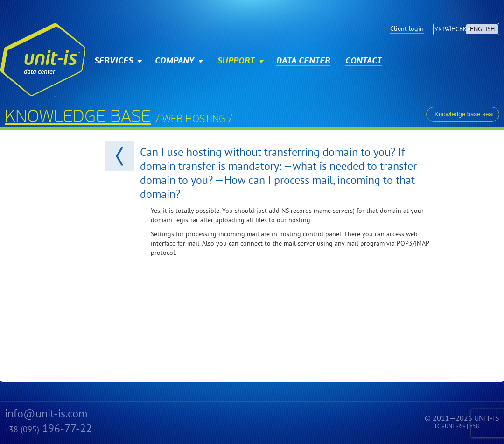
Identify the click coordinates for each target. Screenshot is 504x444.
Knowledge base (78, 118)
